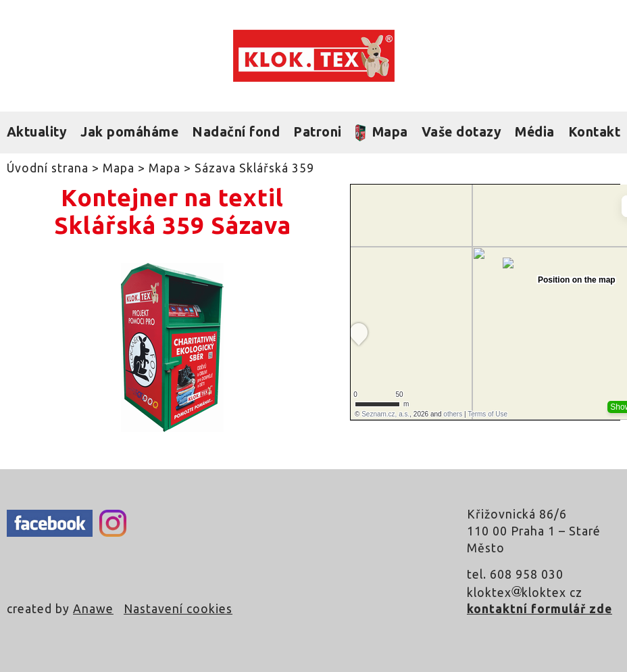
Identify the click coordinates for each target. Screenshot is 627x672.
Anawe (93, 609)
